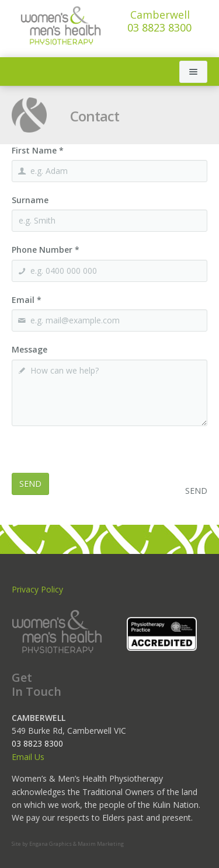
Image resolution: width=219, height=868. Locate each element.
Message (29, 349)
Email (27, 300)
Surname (30, 200)
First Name (38, 150)
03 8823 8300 (159, 21)
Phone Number (46, 250)
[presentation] (100, 450)
